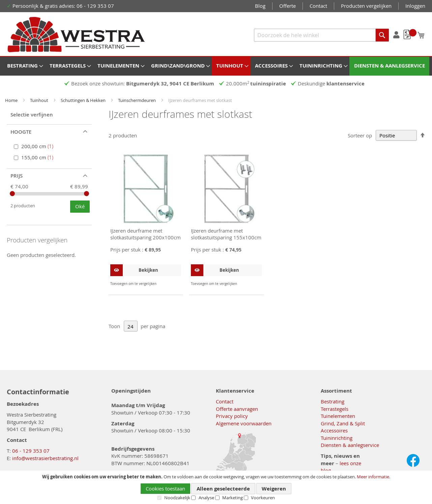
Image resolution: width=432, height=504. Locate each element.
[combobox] (321, 35)
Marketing (233, 498)
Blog (260, 6)
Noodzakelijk (177, 498)
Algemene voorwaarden (244, 423)
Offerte (287, 6)
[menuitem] (24, 66)
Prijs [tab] (17, 176)
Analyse (206, 498)
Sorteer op (360, 135)
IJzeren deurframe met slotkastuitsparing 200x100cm (146, 234)
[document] (216, 487)
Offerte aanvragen (237, 409)
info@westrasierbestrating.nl (45, 458)
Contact (318, 6)
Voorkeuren (263, 498)
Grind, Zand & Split (343, 423)
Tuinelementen (338, 416)
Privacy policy (232, 416)
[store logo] (76, 35)
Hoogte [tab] (21, 132)
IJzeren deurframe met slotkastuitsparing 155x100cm (226, 234)
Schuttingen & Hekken (84, 100)
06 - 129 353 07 (31, 451)
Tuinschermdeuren (137, 100)
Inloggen (415, 6)
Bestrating (333, 401)
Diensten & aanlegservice (350, 445)
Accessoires (334, 430)
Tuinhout (40, 100)
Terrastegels (335, 409)
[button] (175, 284)
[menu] (216, 66)
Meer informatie (373, 477)
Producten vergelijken (366, 6)
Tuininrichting (337, 438)
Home (12, 100)
